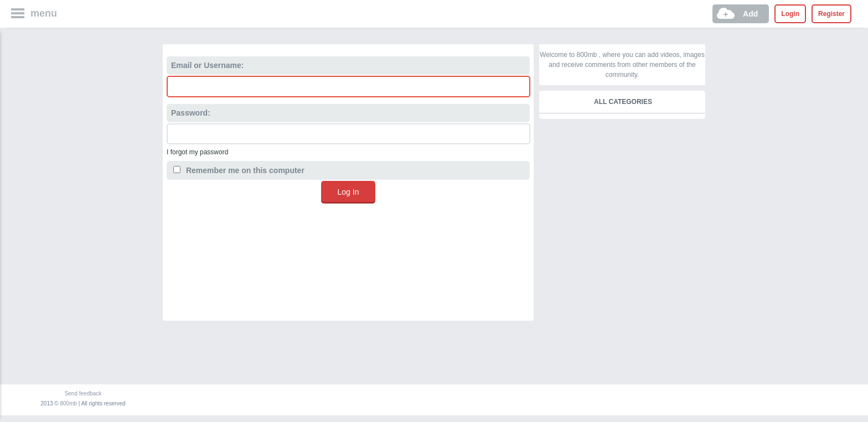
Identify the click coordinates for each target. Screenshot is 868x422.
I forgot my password (197, 152)
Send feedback (83, 394)
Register (831, 14)
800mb (69, 403)
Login (790, 14)
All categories (623, 102)
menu (44, 13)
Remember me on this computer (239, 170)
